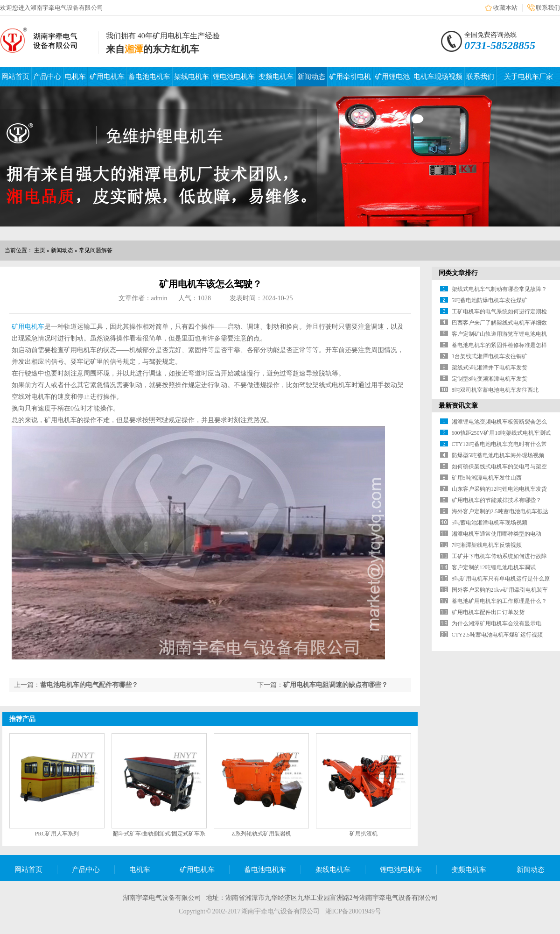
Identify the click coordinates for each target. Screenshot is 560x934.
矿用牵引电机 (350, 77)
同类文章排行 (458, 273)
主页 (40, 250)
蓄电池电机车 (149, 77)
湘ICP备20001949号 (353, 911)
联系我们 (548, 8)
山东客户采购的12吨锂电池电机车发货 (499, 489)
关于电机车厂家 (528, 77)
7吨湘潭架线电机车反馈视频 (487, 545)
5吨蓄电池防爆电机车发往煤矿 (490, 300)
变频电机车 (276, 77)
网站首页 (15, 77)
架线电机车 (192, 77)
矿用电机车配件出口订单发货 (488, 612)
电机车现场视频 (438, 77)
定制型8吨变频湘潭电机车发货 (490, 379)
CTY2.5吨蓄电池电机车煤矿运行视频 (497, 635)
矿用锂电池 (392, 77)
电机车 (75, 77)
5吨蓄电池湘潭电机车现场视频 (490, 523)
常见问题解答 (96, 250)
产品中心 (47, 77)
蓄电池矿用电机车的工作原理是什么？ (499, 601)
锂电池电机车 (234, 77)
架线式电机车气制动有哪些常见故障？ (499, 289)
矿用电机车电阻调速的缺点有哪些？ (336, 685)
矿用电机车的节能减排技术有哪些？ (497, 500)
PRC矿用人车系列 (57, 834)
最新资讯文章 (458, 406)
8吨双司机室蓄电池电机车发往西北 (495, 390)
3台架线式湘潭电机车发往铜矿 (490, 356)
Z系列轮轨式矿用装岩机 (261, 834)
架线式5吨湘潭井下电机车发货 (490, 368)
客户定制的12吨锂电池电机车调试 (494, 567)
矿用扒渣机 (364, 834)
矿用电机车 (107, 77)
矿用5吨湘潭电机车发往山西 (487, 478)
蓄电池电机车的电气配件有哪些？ (89, 685)
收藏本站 (505, 8)
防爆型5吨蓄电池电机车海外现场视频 (498, 455)
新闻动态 (311, 77)
